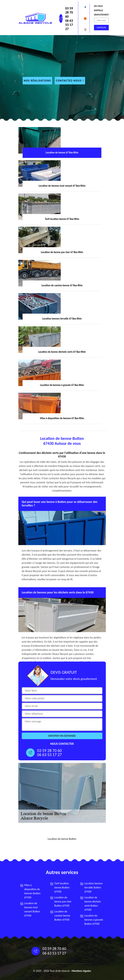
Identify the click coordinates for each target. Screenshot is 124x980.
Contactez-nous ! (70, 81)
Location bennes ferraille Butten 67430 (93, 887)
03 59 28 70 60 (69, 12)
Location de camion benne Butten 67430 (62, 916)
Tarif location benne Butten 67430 (62, 887)
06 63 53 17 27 (69, 25)
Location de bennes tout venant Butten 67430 (32, 909)
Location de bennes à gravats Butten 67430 (94, 920)
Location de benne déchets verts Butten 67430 (93, 904)
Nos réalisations (37, 81)
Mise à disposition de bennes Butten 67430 (32, 891)
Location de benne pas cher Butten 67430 (63, 902)
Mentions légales (81, 971)
